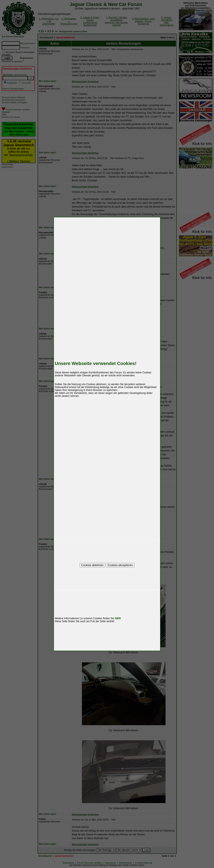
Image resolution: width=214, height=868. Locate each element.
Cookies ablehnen (92, 565)
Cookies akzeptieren (120, 565)
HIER (118, 618)
